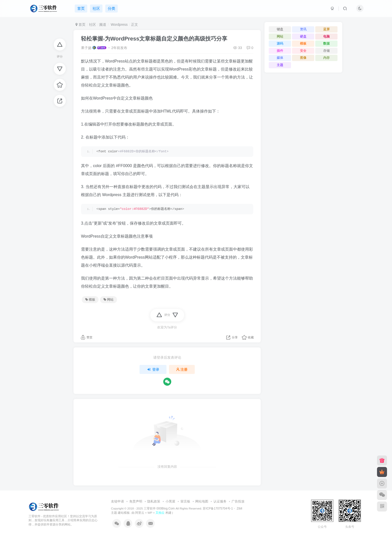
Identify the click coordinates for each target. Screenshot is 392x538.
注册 (182, 369)
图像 (303, 58)
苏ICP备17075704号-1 (218, 508)
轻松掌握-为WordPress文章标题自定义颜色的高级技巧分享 (154, 39)
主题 (280, 65)
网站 (108, 300)
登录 (153, 369)
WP (150, 513)
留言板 (185, 501)
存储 (326, 51)
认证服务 (220, 501)
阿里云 (140, 513)
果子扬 (86, 48)
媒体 (280, 58)
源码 (280, 43)
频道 (103, 25)
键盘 (280, 29)
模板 (90, 300)
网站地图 (202, 501)
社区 (92, 25)
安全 (303, 51)
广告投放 (238, 501)
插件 (280, 51)
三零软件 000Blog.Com (160, 508)
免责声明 (136, 501)
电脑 (326, 36)
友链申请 (117, 501)
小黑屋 (170, 501)
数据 (326, 43)
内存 (326, 58)
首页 (80, 25)
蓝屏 (326, 29)
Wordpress (119, 25)
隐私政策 (154, 501)
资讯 (303, 29)
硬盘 (303, 36)
